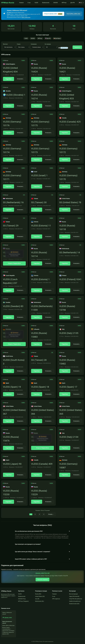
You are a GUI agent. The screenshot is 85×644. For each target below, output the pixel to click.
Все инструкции (73, 594)
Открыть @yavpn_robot (53, 14)
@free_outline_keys (26, 17)
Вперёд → (51, 514)
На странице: (48, 44)
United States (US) (40, 596)
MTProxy (64, 3)
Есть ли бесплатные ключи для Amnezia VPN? (43, 531)
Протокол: (5, 44)
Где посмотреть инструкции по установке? (43, 544)
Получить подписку (42, 579)
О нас (29, 3)
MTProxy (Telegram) (23, 601)
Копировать (20, 79)
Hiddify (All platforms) (75, 601)
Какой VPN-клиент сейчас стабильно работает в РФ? (43, 559)
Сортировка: (34, 44)
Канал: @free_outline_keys (8, 625)
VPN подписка (56, 599)
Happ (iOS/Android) (74, 596)
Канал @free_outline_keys (73, 14)
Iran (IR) (37, 599)
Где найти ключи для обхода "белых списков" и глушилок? (43, 552)
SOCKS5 (56, 3)
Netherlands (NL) (40, 601)
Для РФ (73, 3)
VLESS (36, 3)
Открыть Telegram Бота (14, 263)
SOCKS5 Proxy (22, 599)
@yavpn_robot (7, 618)
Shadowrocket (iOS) (74, 604)
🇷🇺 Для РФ (48, 38)
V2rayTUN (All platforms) (76, 599)
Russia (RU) (38, 594)
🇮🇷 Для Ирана (57, 38)
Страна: (19, 44)
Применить (77, 47)
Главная (21, 3)
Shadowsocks (46, 3)
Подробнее (8, 79)
